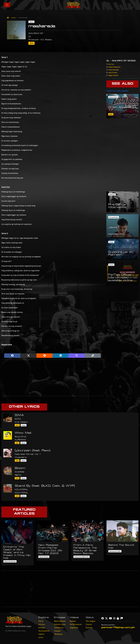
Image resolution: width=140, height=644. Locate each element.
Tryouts (89, 624)
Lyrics (14, 18)
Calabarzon (59, 627)
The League (90, 621)
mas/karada (113, 70)
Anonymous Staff (115, 551)
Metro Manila (60, 621)
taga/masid (113, 75)
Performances (76, 624)
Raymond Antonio (10, 561)
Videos (41, 634)
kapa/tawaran (114, 67)
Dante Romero (44, 557)
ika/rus (111, 64)
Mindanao (58, 634)
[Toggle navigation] (7, 5)
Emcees (42, 627)
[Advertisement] (52, 378)
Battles (73, 621)
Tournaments (44, 631)
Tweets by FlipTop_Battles (117, 91)
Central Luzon (60, 624)
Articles (42, 624)
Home (41, 621)
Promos (89, 627)
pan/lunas (113, 72)
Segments (74, 627)
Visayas (57, 631)
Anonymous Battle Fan (81, 557)
